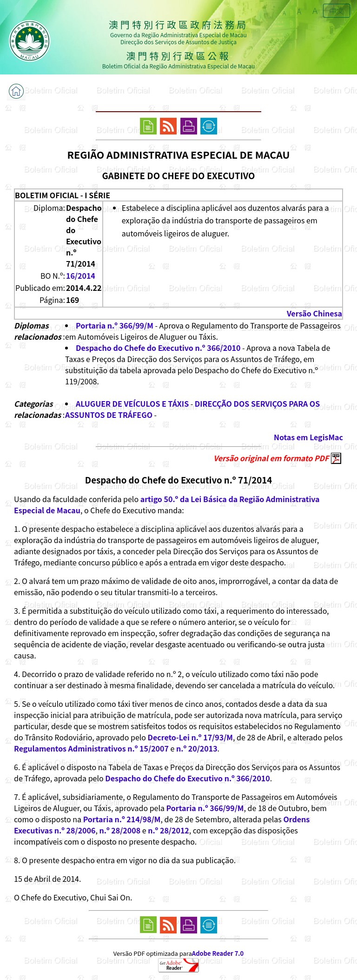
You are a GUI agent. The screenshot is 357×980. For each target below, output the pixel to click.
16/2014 (81, 275)
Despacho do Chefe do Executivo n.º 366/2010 (158, 348)
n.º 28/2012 (169, 830)
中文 (337, 11)
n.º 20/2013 (197, 748)
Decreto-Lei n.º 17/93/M (190, 737)
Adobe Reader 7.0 (218, 953)
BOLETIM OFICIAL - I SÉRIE (63, 195)
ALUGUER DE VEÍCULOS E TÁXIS (132, 403)
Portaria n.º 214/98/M (122, 819)
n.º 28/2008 (120, 830)
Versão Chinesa (314, 313)
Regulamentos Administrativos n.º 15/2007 (91, 748)
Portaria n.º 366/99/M (115, 325)
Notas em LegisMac (308, 437)
